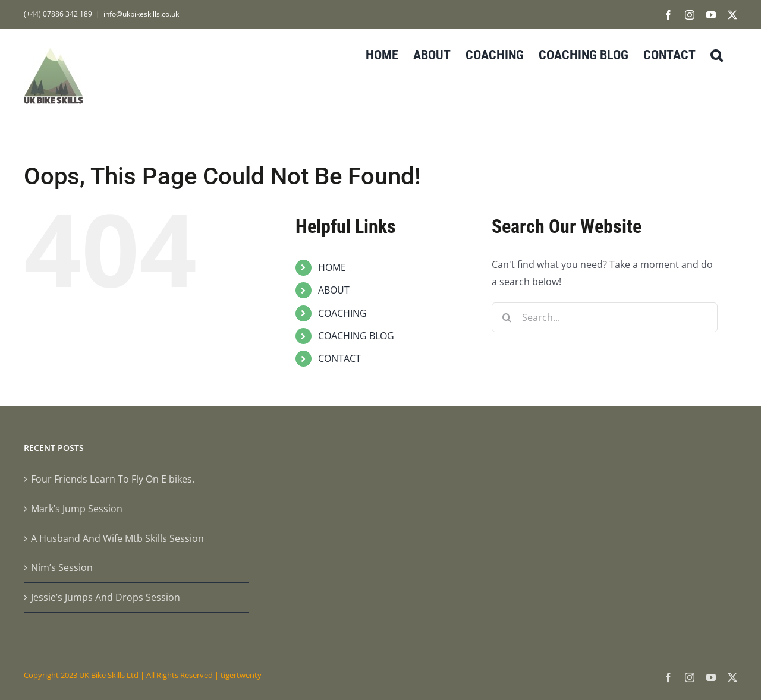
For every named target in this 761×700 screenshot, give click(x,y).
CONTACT (339, 358)
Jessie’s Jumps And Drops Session (106, 597)
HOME (332, 267)
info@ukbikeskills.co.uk (141, 14)
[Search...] (605, 317)
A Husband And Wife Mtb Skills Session (117, 538)
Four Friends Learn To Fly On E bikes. (113, 479)
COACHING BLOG (356, 336)
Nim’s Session (62, 567)
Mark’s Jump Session (77, 509)
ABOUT (334, 290)
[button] (716, 54)
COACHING (342, 313)
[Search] (507, 317)
